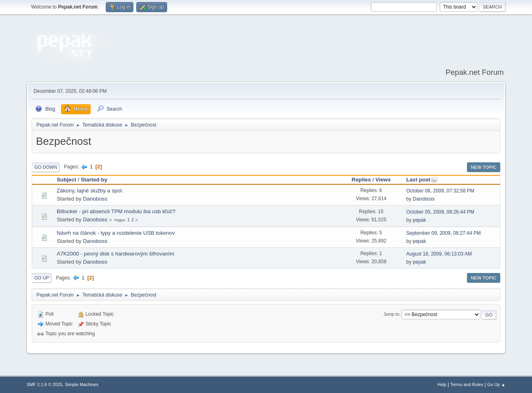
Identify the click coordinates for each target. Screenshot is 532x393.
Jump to (391, 314)
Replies (361, 180)
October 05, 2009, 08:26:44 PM (440, 212)
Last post (422, 180)
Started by (94, 180)
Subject (66, 180)
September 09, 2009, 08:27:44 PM (444, 233)
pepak (420, 220)
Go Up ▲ (496, 384)
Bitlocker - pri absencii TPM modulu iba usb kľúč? (116, 211)
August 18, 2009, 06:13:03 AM (439, 254)
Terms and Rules (467, 384)
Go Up (41, 278)
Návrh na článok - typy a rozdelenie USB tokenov (116, 233)
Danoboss (95, 199)
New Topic (483, 167)
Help (442, 384)
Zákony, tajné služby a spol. (90, 191)
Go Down (46, 167)
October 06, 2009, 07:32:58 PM (440, 191)
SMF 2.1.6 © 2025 (44, 384)
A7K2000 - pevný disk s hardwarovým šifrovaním (115, 254)
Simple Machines (82, 384)
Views (383, 180)
